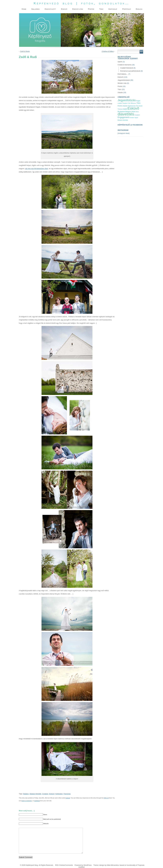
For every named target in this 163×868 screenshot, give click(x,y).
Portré (120, 86)
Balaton (26, 794)
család (120, 103)
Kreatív (132, 118)
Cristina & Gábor (108, 51)
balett (125, 109)
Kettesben (59, 794)
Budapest (121, 112)
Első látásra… (123, 74)
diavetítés (126, 114)
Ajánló (120, 62)
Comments (69, 865)
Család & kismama (124, 65)
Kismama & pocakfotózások (130, 71)
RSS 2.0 (106, 798)
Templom (125, 103)
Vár (129, 103)
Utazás (120, 92)
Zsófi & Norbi (25, 51)
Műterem (133, 103)
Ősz (137, 106)
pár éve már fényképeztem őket (36, 169)
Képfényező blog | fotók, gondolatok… (81, 3)
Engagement (123, 117)
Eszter (141, 106)
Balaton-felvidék (35, 794)
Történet (120, 109)
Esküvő (52, 794)
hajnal (136, 118)
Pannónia (67, 794)
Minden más (122, 83)
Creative (45, 794)
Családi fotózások (127, 68)
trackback (37, 801)
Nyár (133, 112)
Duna (137, 112)
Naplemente (132, 106)
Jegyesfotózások (124, 80)
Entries (62, 865)
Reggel (138, 101)
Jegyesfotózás (127, 100)
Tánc (119, 89)
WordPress (88, 865)
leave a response (27, 801)
